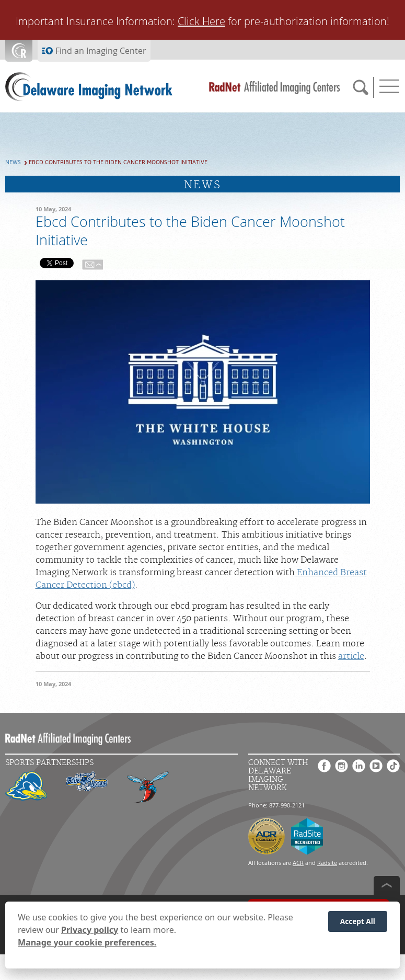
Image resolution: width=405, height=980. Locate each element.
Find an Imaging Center (101, 51)
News (13, 162)
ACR (298, 863)
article (351, 656)
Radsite (327, 863)
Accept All (358, 921)
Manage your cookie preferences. (87, 942)
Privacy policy (90, 930)
